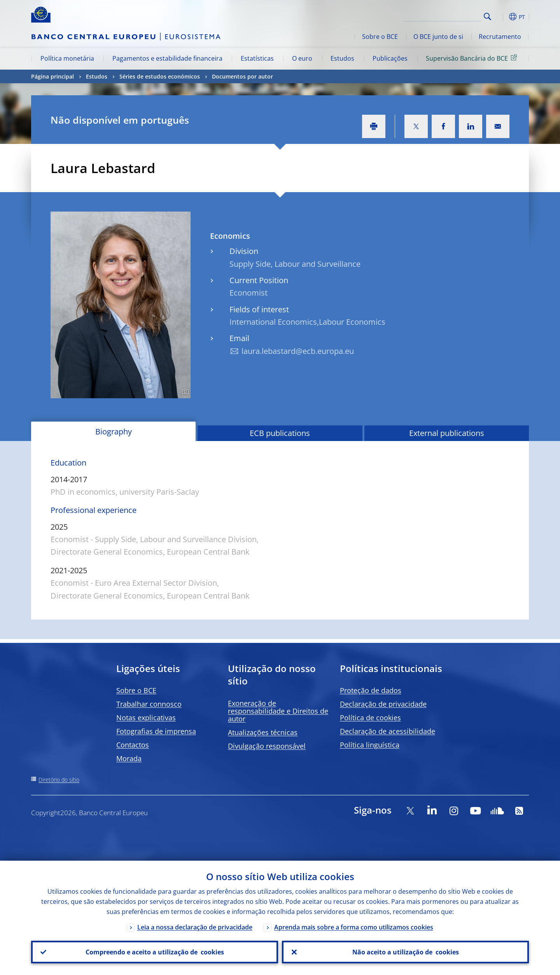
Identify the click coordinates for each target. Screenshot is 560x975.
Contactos (133, 745)
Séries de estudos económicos (160, 76)
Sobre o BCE (380, 37)
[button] (502, 17)
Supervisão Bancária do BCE (473, 58)
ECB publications (280, 433)
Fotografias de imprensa (156, 731)
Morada (129, 758)
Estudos (342, 58)
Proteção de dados (371, 690)
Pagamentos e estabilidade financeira (167, 58)
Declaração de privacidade (383, 704)
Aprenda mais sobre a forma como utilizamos (354, 927)
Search (487, 17)
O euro (302, 58)
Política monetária (67, 58)
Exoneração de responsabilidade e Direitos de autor (278, 711)
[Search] (442, 16)
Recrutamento (500, 37)
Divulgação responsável (267, 746)
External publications (447, 433)
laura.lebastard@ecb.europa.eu (298, 351)
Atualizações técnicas (263, 732)
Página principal (52, 76)
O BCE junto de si (438, 37)
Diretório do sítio (59, 780)
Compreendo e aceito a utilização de (155, 952)
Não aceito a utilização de (406, 952)
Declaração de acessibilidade (388, 731)
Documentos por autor (242, 76)
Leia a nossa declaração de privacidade (195, 927)
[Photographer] (184, 392)
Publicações (390, 58)
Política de (370, 718)
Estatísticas (257, 58)
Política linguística (370, 745)
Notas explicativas (146, 718)
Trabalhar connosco (149, 704)
